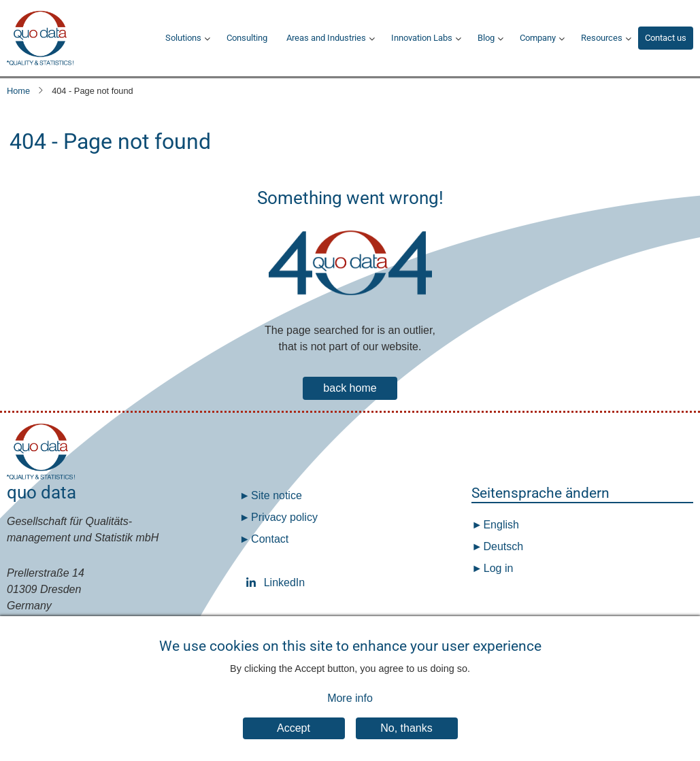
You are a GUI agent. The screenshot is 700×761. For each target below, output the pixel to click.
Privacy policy (284, 517)
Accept (294, 738)
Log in (499, 568)
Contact (270, 539)
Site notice (277, 495)
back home (350, 388)
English (500, 525)
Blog (486, 38)
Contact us (666, 38)
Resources (602, 38)
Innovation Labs (422, 38)
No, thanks (406, 738)
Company (538, 38)
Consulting (247, 38)
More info (350, 708)
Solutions (183, 38)
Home (18, 91)
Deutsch (502, 546)
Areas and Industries (326, 38)
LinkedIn (254, 582)
